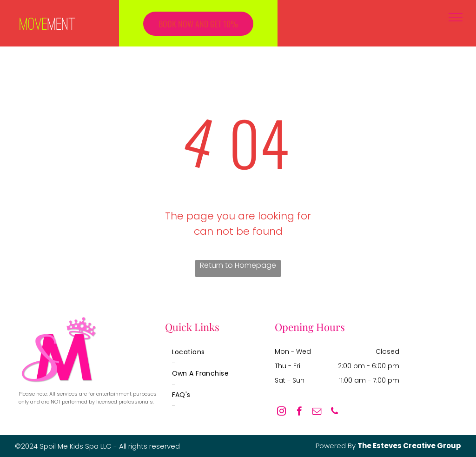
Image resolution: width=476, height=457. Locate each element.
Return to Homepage (238, 265)
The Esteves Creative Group (409, 446)
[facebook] (299, 412)
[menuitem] (203, 352)
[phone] (334, 412)
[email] (317, 412)
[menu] (456, 17)
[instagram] (281, 412)
